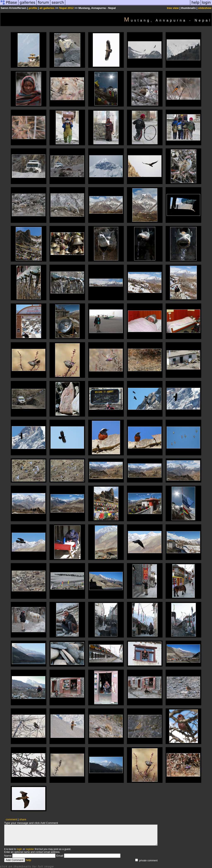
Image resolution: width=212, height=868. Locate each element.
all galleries (47, 8)
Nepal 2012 (66, 8)
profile (33, 8)
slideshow (205, 8)
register (30, 849)
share (23, 819)
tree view (173, 8)
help (28, 860)
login (19, 849)
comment (11, 819)
